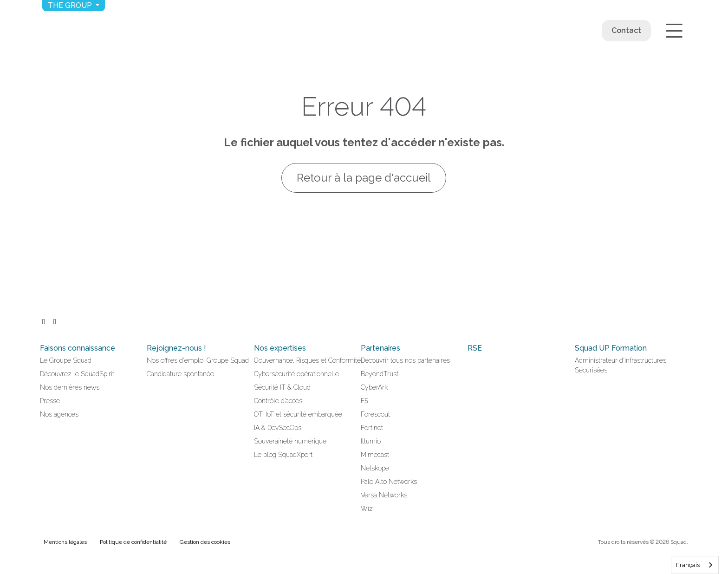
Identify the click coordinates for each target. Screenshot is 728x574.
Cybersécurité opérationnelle (296, 374)
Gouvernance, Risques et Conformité (307, 360)
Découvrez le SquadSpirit (77, 374)
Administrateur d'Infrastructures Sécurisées (621, 365)
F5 (364, 401)
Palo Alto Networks (389, 482)
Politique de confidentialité (133, 542)
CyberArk (374, 387)
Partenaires (380, 348)
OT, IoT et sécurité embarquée (298, 414)
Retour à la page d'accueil (364, 178)
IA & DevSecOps (278, 428)
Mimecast (375, 455)
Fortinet (372, 428)
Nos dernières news (70, 387)
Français (688, 565)
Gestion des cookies (205, 542)
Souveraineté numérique (290, 441)
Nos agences (59, 414)
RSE (475, 348)
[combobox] (695, 565)
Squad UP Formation (611, 348)
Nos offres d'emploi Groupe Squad (198, 360)
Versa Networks (384, 495)
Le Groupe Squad (66, 360)
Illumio (371, 441)
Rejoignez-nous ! (176, 348)
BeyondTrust (380, 374)
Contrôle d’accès (278, 401)
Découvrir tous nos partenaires (405, 360)
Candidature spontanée (180, 374)
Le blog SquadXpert (283, 455)
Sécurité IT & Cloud (282, 387)
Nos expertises (280, 348)
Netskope (375, 468)
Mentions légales (65, 542)
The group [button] (71, 5)
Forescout (375, 414)
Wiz (367, 509)
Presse (50, 401)
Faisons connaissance (78, 348)
